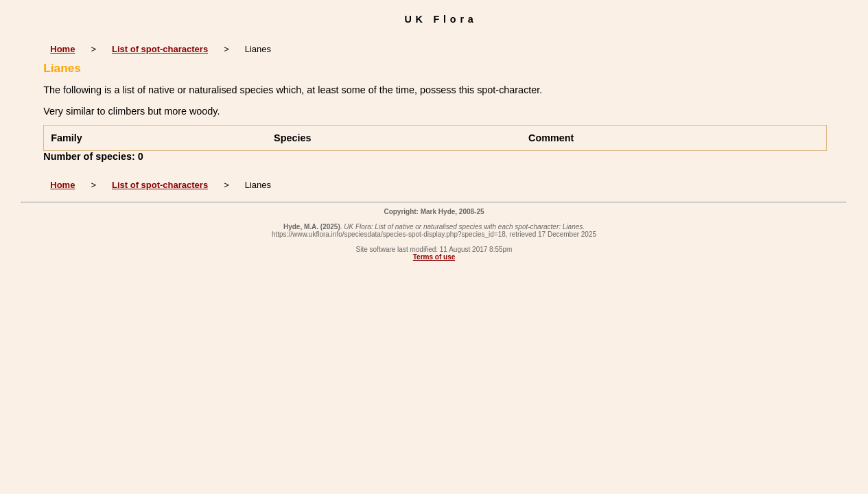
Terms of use (434, 257)
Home (62, 49)
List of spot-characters (160, 49)
